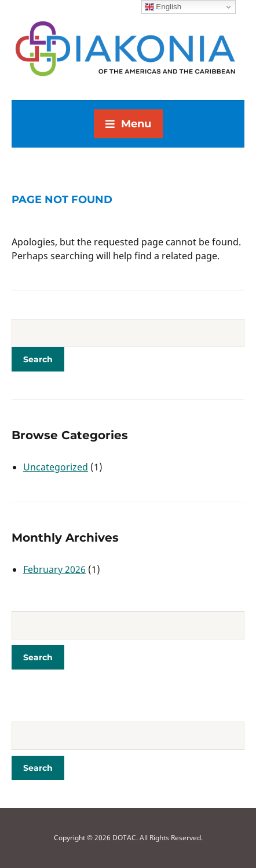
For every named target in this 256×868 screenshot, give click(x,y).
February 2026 (54, 569)
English (163, 7)
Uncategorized (56, 467)
